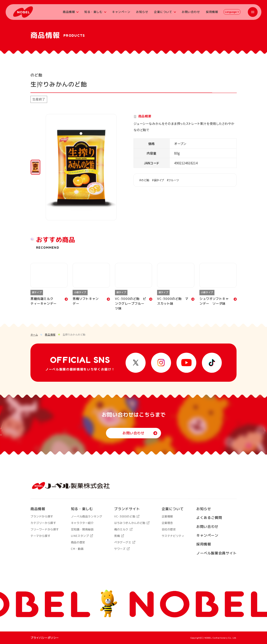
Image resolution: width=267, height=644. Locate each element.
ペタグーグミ (125, 542)
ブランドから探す (42, 516)
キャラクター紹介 (82, 523)
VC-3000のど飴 (127, 516)
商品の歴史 (78, 542)
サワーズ (122, 549)
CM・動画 (77, 549)
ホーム (34, 334)
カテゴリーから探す (43, 523)
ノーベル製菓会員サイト (217, 553)
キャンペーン (121, 12)
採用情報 (212, 12)
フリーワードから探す (45, 529)
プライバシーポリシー (45, 638)
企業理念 (167, 523)
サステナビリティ (173, 536)
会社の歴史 (169, 529)
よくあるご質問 (209, 518)
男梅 (119, 536)
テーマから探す (40, 536)
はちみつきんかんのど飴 (132, 523)
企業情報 (167, 516)
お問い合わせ (191, 12)
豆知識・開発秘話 (82, 529)
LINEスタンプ (82, 536)
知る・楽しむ (95, 12)
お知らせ (142, 12)
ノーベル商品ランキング (86, 516)
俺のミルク (123, 529)
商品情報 (71, 12)
